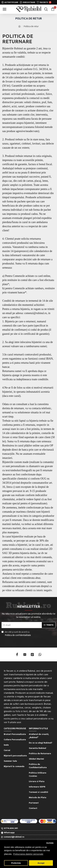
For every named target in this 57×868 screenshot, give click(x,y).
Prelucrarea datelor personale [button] (28, 854)
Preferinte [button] (16, 863)
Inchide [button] (50, 843)
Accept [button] (41, 863)
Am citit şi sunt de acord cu (16, 634)
